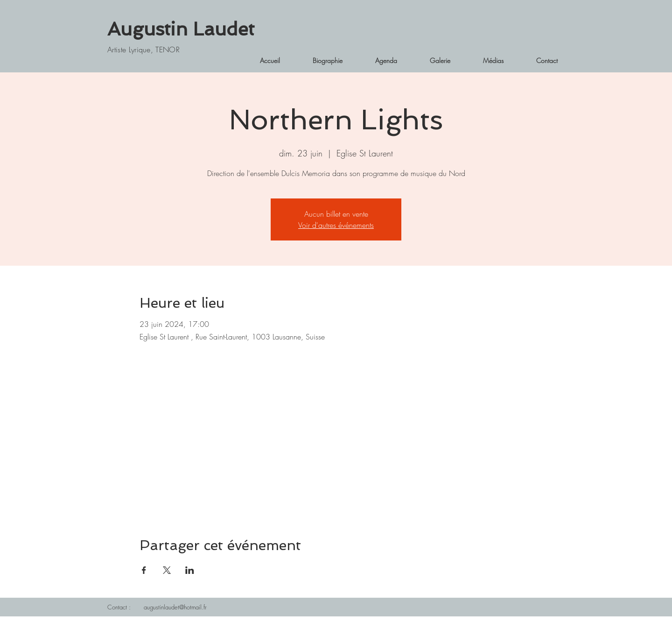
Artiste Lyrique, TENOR (143, 49)
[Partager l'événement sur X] (167, 570)
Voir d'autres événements (336, 225)
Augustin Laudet (181, 29)
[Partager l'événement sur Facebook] (144, 570)
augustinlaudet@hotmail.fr (175, 607)
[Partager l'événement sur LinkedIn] (190, 570)
